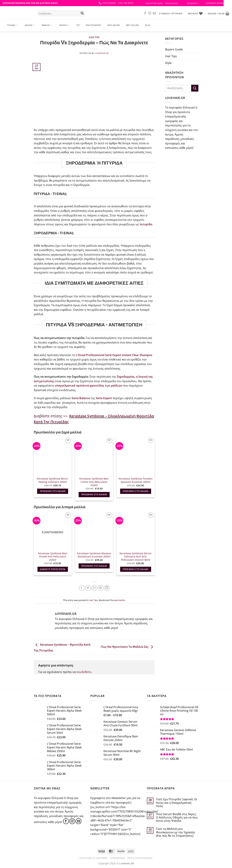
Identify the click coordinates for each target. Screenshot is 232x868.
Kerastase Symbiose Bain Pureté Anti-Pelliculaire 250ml (53, 557)
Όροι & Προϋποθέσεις (140, 858)
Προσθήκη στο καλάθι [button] (53, 491)
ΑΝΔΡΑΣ (28, 25)
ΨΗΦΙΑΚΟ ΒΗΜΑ (214, 3)
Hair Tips (94, 37)
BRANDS (45, 25)
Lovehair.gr (102, 53)
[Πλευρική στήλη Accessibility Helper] (228, 4)
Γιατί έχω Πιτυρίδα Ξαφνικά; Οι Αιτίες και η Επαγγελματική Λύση (176, 803)
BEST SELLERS (130, 25)
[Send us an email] (154, 13)
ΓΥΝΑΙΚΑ (10, 25)
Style (168, 63)
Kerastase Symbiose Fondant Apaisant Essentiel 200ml (136, 480)
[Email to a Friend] (94, 588)
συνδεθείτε (84, 672)
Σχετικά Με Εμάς (154, 3)
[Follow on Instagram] (150, 13)
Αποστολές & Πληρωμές (94, 858)
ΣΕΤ (76, 25)
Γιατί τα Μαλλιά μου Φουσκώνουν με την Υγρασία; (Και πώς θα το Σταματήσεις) (176, 832)
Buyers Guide (174, 49)
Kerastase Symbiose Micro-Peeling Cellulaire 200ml (53, 480)
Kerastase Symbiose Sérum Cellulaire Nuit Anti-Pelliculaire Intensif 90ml (136, 557)
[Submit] (82, 13)
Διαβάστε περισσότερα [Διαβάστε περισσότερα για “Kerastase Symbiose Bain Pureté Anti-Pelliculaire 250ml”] (53, 569)
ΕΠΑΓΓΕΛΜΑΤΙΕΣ (91, 25)
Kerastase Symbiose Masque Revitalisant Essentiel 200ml (94, 555)
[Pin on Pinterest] (101, 588)
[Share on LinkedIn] (107, 588)
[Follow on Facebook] (145, 13)
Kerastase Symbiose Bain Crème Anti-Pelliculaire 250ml (94, 482)
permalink (120, 600)
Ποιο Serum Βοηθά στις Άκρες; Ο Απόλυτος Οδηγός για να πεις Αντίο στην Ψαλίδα (177, 818)
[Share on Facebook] (82, 588)
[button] (126, 3)
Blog (146, 25)
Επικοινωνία (172, 3)
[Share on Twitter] (88, 588)
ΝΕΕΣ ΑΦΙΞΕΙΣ (111, 25)
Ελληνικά (193, 3)
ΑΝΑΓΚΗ (62, 25)
